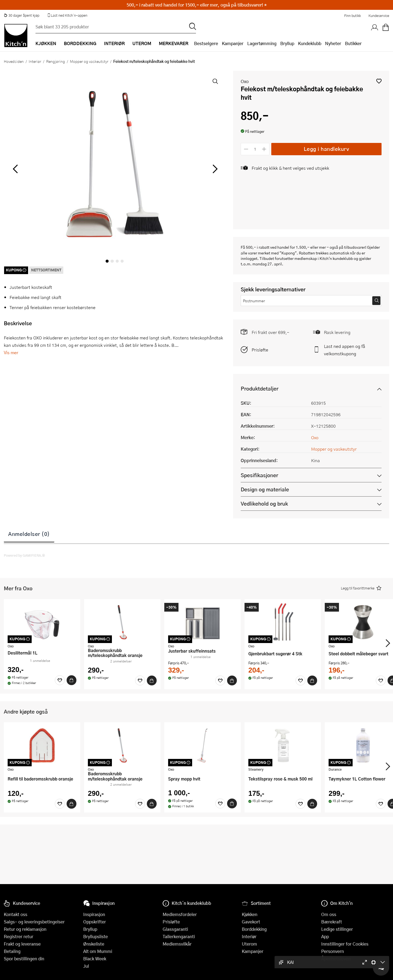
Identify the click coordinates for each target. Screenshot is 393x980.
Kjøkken (250, 914)
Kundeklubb (310, 43)
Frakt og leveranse (22, 944)
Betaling (12, 951)
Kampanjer (233, 43)
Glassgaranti (175, 929)
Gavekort (251, 922)
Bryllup (287, 43)
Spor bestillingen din (24, 959)
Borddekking (254, 929)
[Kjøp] (72, 680)
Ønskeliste (94, 944)
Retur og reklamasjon (25, 929)
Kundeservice (379, 16)
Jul (86, 966)
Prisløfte (260, 350)
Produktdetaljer (260, 388)
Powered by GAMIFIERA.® (24, 555)
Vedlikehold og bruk (264, 504)
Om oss (329, 914)
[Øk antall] (264, 149)
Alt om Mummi (98, 951)
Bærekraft (332, 922)
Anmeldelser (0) (29, 534)
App (325, 936)
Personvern (333, 951)
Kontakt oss (16, 914)
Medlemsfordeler (180, 914)
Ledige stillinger (337, 929)
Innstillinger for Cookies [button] (345, 944)
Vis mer (11, 352)
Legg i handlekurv (327, 149)
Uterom (249, 944)
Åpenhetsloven (336, 959)
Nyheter (333, 43)
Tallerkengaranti (179, 936)
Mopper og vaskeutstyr (89, 61)
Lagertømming (262, 43)
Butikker (353, 43)
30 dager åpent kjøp (22, 15)
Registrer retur (19, 936)
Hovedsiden (14, 61)
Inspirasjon (94, 914)
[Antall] (255, 149)
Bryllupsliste (96, 936)
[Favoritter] (60, 680)
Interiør (35, 61)
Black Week (95, 959)
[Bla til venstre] (15, 169)
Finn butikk (352, 16)
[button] (379, 81)
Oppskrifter (95, 922)
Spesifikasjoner (259, 475)
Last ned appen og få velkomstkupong (345, 350)
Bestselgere (206, 43)
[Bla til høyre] (214, 169)
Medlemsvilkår (177, 944)
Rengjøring (56, 61)
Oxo (245, 81)
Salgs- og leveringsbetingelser (34, 922)
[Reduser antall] (246, 149)
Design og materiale (265, 489)
